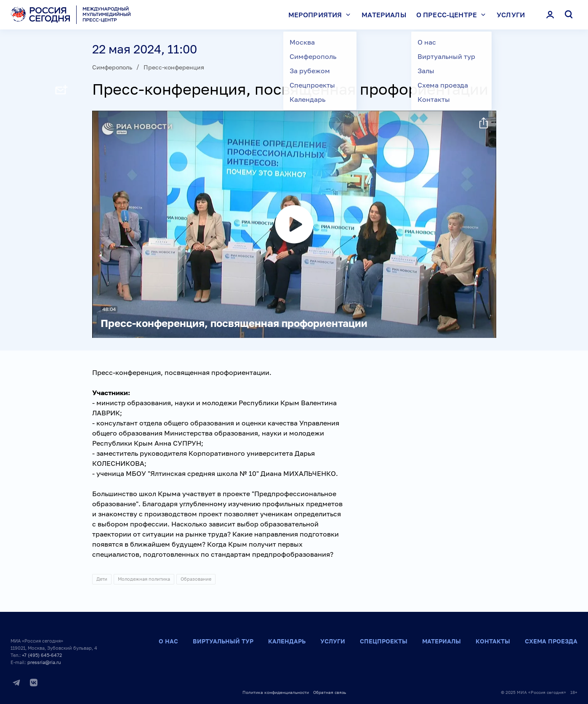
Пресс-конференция (174, 67)
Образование (196, 579)
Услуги (511, 15)
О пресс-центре (453, 15)
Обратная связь (330, 692)
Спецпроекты (384, 641)
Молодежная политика (144, 579)
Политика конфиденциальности (276, 692)
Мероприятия (322, 15)
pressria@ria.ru (44, 662)
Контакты (493, 641)
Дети (102, 579)
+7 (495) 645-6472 (42, 655)
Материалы (384, 15)
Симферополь (112, 67)
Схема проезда (551, 641)
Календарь (287, 641)
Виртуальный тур (223, 641)
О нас (168, 641)
